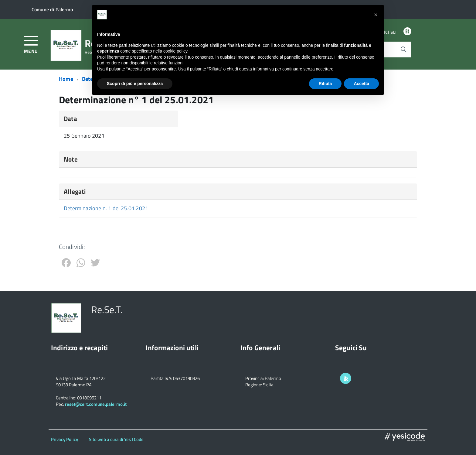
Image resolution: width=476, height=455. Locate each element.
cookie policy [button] (175, 51)
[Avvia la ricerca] (403, 50)
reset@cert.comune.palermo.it (96, 404)
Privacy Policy (65, 439)
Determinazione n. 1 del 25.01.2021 (106, 208)
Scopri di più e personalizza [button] (135, 84)
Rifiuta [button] (325, 84)
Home (66, 79)
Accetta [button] (361, 84)
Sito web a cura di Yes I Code (116, 439)
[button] (376, 15)
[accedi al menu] (31, 44)
